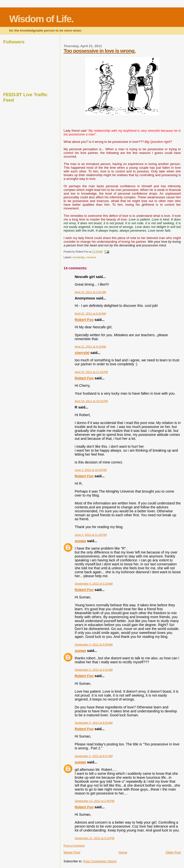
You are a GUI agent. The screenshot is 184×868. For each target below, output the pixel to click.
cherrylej (82, 353)
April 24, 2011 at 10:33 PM (91, 401)
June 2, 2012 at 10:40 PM (91, 470)
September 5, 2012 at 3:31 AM (94, 670)
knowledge (79, 257)
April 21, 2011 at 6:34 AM (90, 314)
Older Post (173, 852)
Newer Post (72, 852)
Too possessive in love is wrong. (99, 51)
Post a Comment (74, 846)
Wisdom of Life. (41, 19)
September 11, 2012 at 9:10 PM (94, 838)
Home (123, 852)
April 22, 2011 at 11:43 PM (91, 372)
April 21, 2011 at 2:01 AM (90, 292)
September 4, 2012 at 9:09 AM (94, 645)
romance (91, 257)
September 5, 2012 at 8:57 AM (94, 756)
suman (80, 541)
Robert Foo (84, 320)
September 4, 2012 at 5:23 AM (94, 584)
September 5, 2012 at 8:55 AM (94, 723)
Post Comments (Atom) (100, 861)
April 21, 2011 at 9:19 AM (90, 347)
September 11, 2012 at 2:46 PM (94, 801)
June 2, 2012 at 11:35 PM (91, 535)
